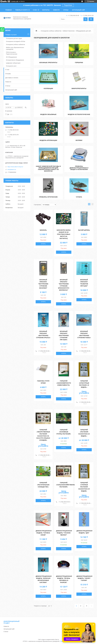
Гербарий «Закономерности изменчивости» (64, 383)
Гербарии (79, 62)
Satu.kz (57, 640)
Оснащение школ (11, 66)
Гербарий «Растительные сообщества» (43, 485)
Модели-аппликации (48, 140)
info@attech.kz (12, 169)
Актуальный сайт (78, 10)
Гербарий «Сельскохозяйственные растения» (66, 485)
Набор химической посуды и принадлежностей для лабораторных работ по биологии (48, 169)
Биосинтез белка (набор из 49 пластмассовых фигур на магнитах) (64, 234)
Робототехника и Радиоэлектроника (12, 53)
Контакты (46, 10)
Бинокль (43, 230)
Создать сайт (15, 1)
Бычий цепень (84, 230)
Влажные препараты (48, 62)
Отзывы (8, 74)
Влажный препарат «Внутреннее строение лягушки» (64, 336)
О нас (35, 10)
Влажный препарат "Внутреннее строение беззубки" (43, 284)
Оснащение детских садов (14, 38)
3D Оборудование (11, 57)
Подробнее (68, 5)
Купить (43, 244)
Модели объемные (48, 114)
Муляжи (79, 140)
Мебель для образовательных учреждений (15, 48)
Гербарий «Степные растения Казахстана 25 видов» (84, 487)
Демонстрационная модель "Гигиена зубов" (44, 533)
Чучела (79, 197)
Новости (56, 10)
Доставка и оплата (12, 78)
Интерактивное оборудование (15, 60)
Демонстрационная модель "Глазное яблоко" (64, 533)
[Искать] (86, 19)
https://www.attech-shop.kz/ (15, 167)
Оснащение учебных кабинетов (51, 31)
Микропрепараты (79, 88)
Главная (8, 10)
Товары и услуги (21, 10)
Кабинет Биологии (69, 31)
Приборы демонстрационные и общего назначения (79, 168)
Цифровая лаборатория (13, 63)
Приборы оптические (48, 197)
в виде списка (92, 205)
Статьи (66, 10)
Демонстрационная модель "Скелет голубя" (84, 578)
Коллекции (48, 88)
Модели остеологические (79, 114)
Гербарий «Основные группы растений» (64, 432)
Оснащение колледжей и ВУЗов (16, 41)
